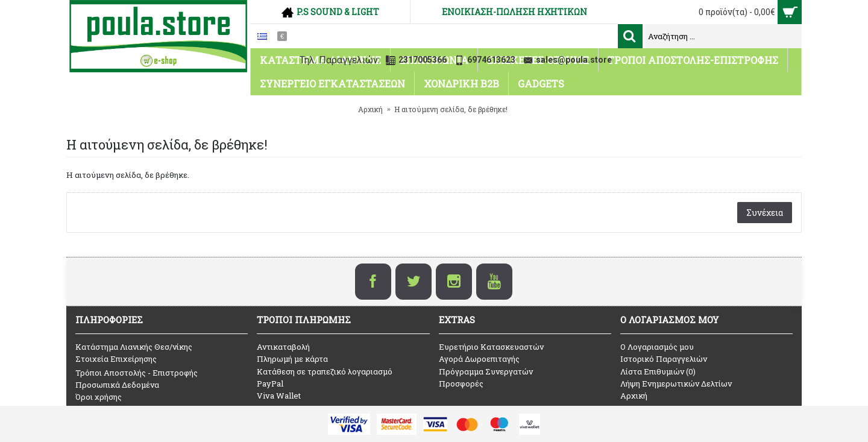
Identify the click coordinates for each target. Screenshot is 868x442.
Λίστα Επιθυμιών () (658, 371)
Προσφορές (461, 384)
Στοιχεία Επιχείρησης (116, 359)
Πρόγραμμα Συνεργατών (486, 371)
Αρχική (634, 396)
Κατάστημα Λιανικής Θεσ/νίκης (134, 347)
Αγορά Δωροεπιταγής (479, 359)
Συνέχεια (765, 213)
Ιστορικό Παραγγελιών (664, 359)
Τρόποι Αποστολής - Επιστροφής (137, 373)
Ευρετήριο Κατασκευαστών (491, 347)
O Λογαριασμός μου (657, 347)
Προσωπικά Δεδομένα (117, 385)
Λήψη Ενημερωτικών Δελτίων (676, 384)
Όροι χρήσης (99, 397)
